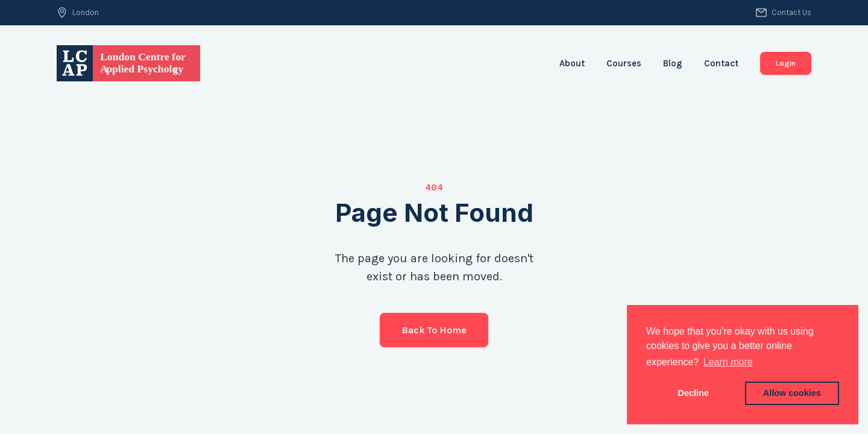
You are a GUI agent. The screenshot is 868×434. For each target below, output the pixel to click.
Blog (673, 63)
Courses (624, 63)
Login (786, 63)
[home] (128, 63)
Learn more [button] (728, 362)
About (572, 63)
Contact (721, 63)
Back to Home (434, 330)
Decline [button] (693, 393)
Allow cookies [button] (792, 393)
